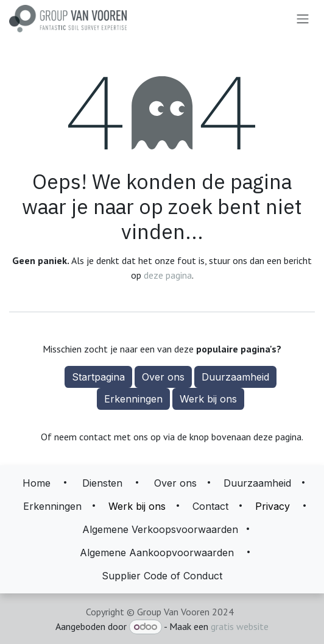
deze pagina (168, 275)
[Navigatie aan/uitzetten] (303, 19)
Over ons (163, 377)
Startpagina (98, 377)
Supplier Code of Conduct (162, 576)
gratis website (240, 626)
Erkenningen (133, 399)
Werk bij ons (208, 399)
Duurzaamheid (235, 377)
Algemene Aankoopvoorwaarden (157, 553)
